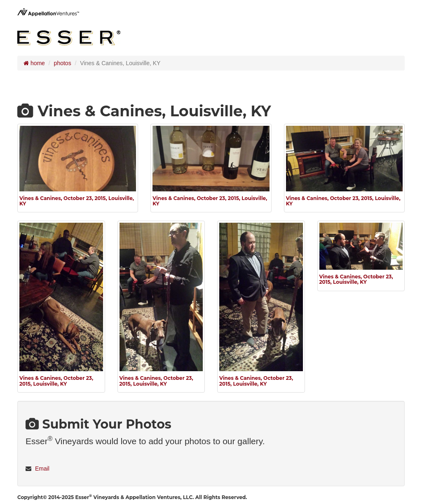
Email (42, 469)
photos (63, 63)
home (34, 63)
